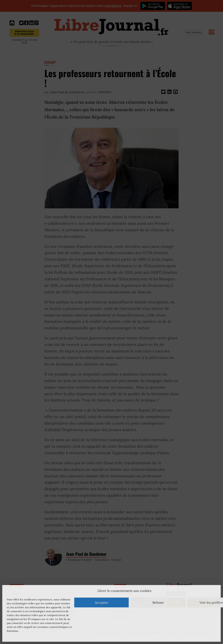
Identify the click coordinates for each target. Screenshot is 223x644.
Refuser (158, 602)
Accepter (102, 602)
